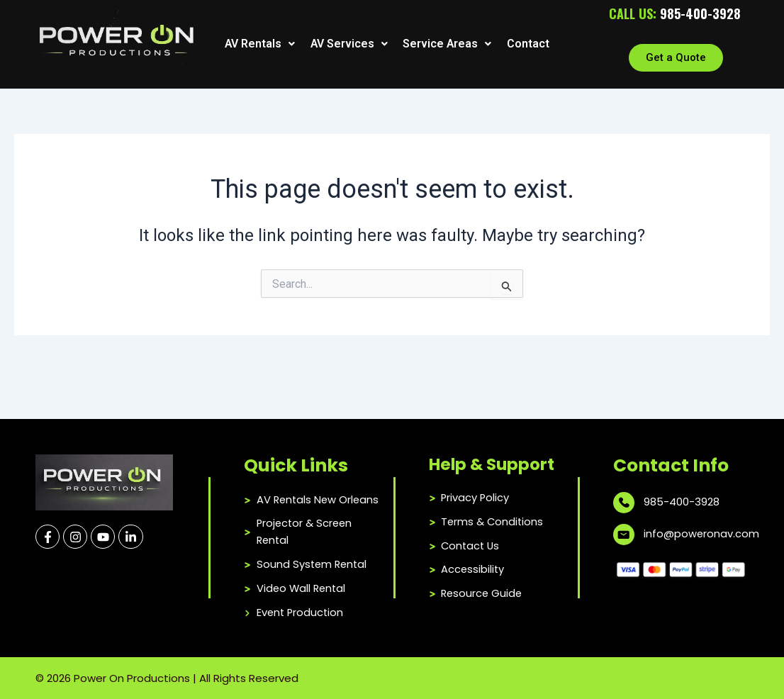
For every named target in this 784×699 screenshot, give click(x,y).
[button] (259, 44)
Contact (526, 44)
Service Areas (446, 44)
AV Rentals (259, 44)
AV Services (348, 44)
